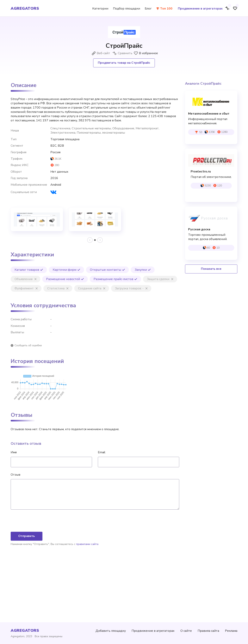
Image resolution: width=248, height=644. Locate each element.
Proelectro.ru (201, 172)
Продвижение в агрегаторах (200, 9)
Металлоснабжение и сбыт (209, 114)
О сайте (186, 631)
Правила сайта (208, 631)
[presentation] (40, 577)
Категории (100, 9)
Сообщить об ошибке (28, 345)
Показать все (211, 269)
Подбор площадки (127, 9)
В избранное (146, 53)
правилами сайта (87, 600)
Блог (148, 9)
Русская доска (199, 229)
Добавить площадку (111, 631)
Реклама (231, 631)
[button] (95, 240)
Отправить (27, 592)
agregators (25, 9)
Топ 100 (166, 9)
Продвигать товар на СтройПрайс (124, 63)
